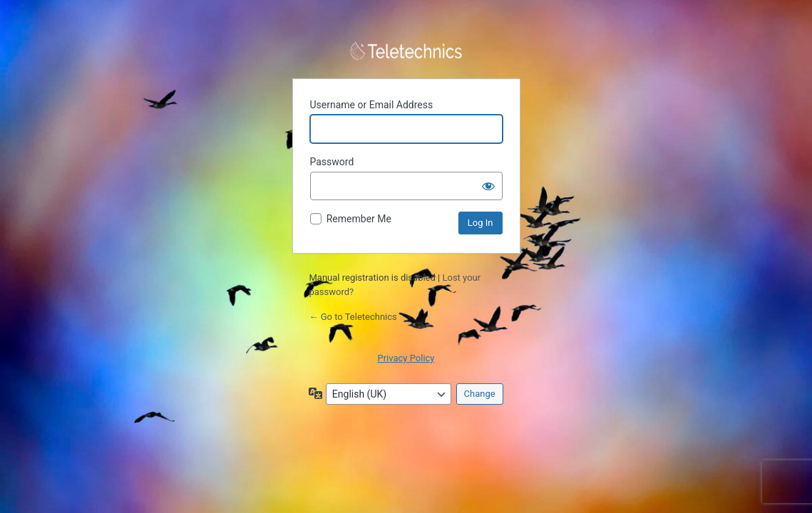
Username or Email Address (372, 105)
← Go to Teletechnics (353, 317)
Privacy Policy (406, 358)
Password (332, 162)
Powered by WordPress (406, 51)
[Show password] (488, 186)
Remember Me (359, 219)
